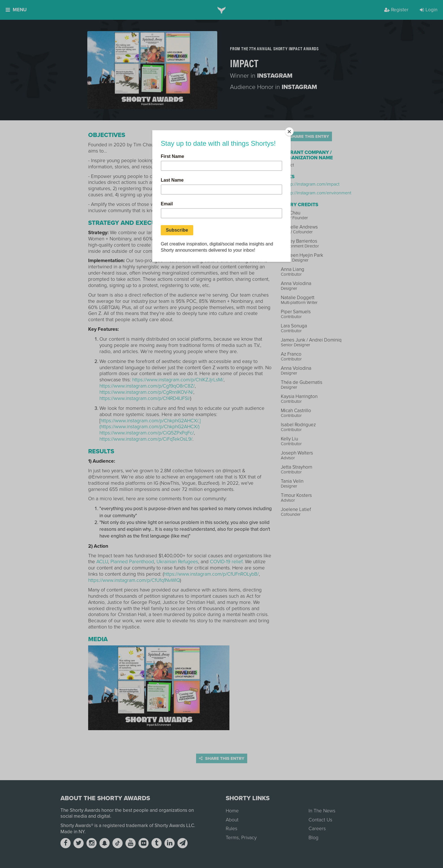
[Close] (289, 132)
